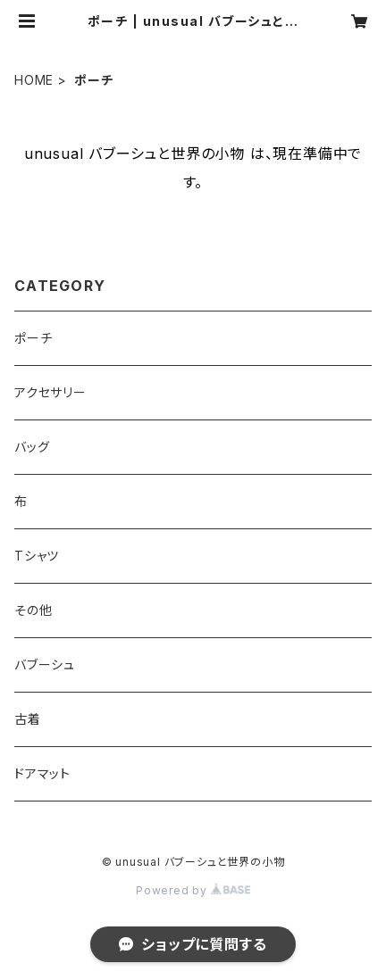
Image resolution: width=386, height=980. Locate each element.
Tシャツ (37, 556)
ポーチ (33, 338)
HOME (34, 80)
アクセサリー (50, 392)
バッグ (32, 447)
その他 (33, 610)
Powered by (193, 890)
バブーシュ (45, 664)
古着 (28, 719)
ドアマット (42, 773)
